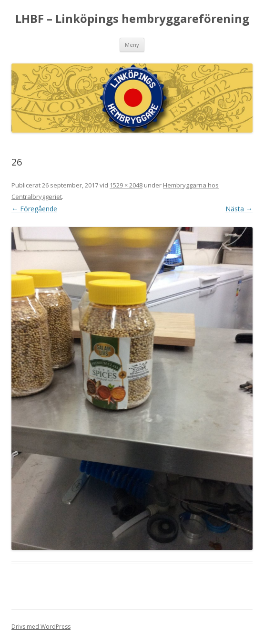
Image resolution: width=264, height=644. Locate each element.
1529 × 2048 (126, 185)
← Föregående (34, 209)
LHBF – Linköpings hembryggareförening (132, 19)
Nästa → (239, 209)
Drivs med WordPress (41, 627)
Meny (132, 45)
